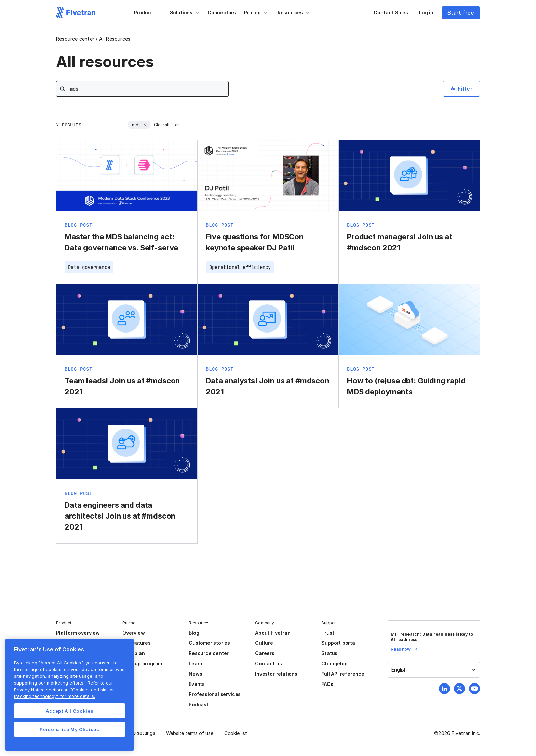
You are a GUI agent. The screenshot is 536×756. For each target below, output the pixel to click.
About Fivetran (273, 633)
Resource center (75, 39)
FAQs (327, 684)
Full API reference (343, 674)
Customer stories (209, 643)
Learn (196, 663)
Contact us (268, 663)
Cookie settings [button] (138, 733)
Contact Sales (391, 12)
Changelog (334, 663)
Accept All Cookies (70, 711)
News (195, 674)
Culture (264, 643)
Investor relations (276, 674)
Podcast (199, 705)
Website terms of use (190, 733)
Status (329, 653)
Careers (265, 653)
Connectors (222, 12)
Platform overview (78, 633)
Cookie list (236, 733)
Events (197, 684)
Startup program (142, 663)
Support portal (339, 643)
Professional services (215, 694)
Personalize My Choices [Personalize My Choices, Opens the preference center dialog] (69, 729)
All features (137, 643)
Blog (194, 633)
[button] (147, 13)
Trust (328, 633)
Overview (133, 633)
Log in (426, 12)
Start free (461, 13)
